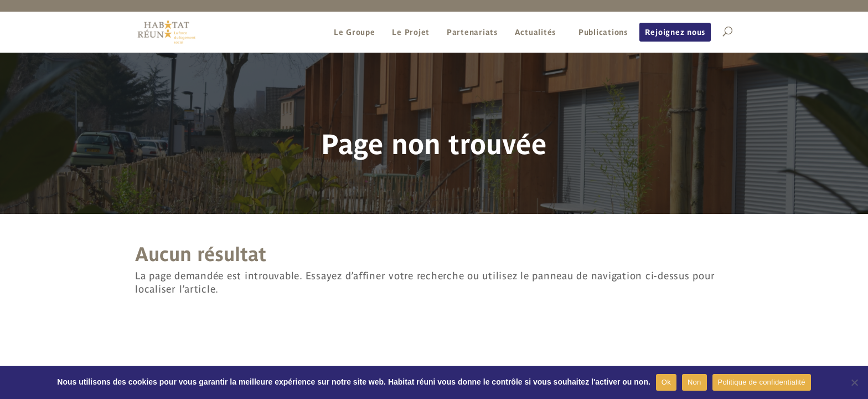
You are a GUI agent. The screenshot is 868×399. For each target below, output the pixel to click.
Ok (666, 382)
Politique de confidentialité (762, 382)
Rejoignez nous (675, 32)
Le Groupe (355, 32)
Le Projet (411, 32)
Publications (603, 32)
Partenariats (472, 32)
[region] (434, 132)
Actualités (536, 32)
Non (694, 382)
